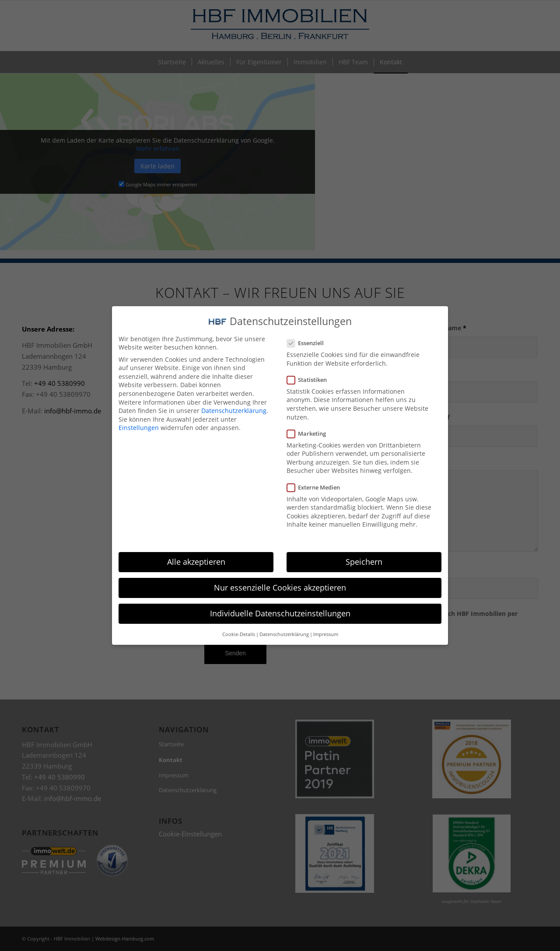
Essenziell (309, 333)
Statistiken (310, 370)
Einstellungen (139, 418)
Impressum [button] (326, 624)
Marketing (310, 423)
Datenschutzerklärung (234, 401)
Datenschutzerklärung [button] (284, 624)
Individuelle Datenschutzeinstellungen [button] (280, 604)
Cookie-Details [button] (239, 624)
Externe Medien (317, 477)
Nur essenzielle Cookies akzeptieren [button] (280, 578)
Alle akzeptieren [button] (196, 552)
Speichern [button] (364, 552)
